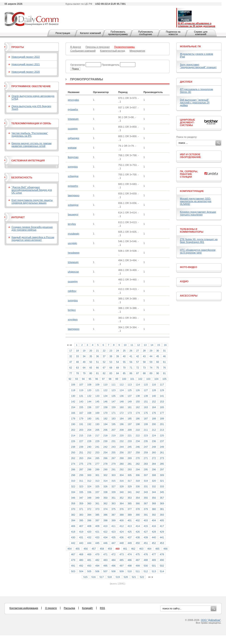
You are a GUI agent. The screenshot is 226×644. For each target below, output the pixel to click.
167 (81, 413)
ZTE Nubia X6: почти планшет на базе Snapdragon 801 (199, 241)
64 (84, 368)
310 (73, 481)
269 (129, 458)
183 (113, 419)
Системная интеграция (28, 160)
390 (138, 515)
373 (97, 509)
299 (81, 475)
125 (129, 390)
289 (97, 469)
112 (122, 385)
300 (89, 475)
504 (81, 571)
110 (105, 385)
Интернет (18, 217)
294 (138, 469)
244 (122, 447)
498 (129, 566)
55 (124, 362)
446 (105, 543)
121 (97, 390)
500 (146, 566)
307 (146, 475)
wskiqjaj (72, 148)
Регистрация (63, 33)
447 (113, 543)
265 (97, 458)
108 (89, 385)
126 (138, 390)
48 (77, 362)
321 (162, 481)
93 (77, 379)
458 (102, 549)
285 (162, 464)
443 (81, 543)
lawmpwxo (74, 195)
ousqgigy (73, 129)
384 (89, 515)
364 (122, 503)
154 (73, 407)
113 (129, 385)
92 (70, 379)
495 (105, 566)
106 (73, 385)
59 (151, 362)
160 (122, 407)
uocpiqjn (72, 243)
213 (162, 430)
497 (122, 566)
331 (146, 486)
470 (97, 554)
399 (113, 520)
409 (97, 526)
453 (162, 543)
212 (154, 430)
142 (73, 402)
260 (154, 452)
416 (154, 526)
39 (118, 356)
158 (105, 407)
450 (138, 543)
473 (122, 554)
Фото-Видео (188, 267)
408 (89, 526)
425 (129, 532)
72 (138, 368)
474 (129, 554)
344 (154, 492)
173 (129, 413)
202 (73, 430)
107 (81, 385)
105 (164, 379)
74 (151, 368)
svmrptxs (73, 167)
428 (154, 532)
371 (81, 509)
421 (97, 532)
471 (105, 554)
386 (105, 515)
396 (89, 520)
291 (113, 469)
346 (73, 498)
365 (129, 503)
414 (138, 526)
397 (97, 520)
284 (154, 464)
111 (113, 385)
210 (138, 430)
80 (91, 373)
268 (122, 458)
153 (162, 402)
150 (138, 402)
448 (122, 543)
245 (129, 447)
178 (73, 419)
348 (89, 498)
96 (97, 379)
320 (154, 481)
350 (105, 498)
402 (138, 520)
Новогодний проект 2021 (26, 64)
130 (73, 396)
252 (89, 452)
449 (129, 543)
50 (91, 362)
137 (129, 396)
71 (131, 368)
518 (110, 577)
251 (81, 452)
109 (97, 385)
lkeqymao (73, 157)
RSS (102, 608)
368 (154, 503)
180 (89, 419)
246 (138, 447)
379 (146, 509)
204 (89, 430)
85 (124, 373)
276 (89, 464)
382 (73, 515)
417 (162, 526)
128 (154, 390)
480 (81, 560)
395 (81, 520)
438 (138, 537)
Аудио (184, 281)
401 (129, 520)
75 (158, 368)
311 (81, 481)
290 (105, 469)
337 (97, 492)
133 (97, 396)
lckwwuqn (73, 119)
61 (164, 362)
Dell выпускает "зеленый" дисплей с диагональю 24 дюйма (195, 103)
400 (122, 520)
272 (154, 458)
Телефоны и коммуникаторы (192, 230)
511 (138, 571)
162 (138, 407)
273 (162, 458)
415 (146, 526)
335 (81, 492)
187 (146, 419)
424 (122, 532)
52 (104, 362)
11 (132, 345)
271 (146, 458)
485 (122, 560)
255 (113, 452)
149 (129, 402)
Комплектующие (192, 191)
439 (146, 537)
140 (154, 396)
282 (138, 464)
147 (113, 402)
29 (151, 351)
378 (138, 509)
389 (129, 515)
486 (129, 560)
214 (73, 436)
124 (122, 390)
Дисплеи (186, 82)
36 (97, 356)
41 (131, 356)
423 (113, 532)
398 (105, 520)
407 (81, 526)
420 (89, 532)
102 (140, 379)
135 (113, 396)
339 (113, 492)
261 (162, 452)
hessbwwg (74, 253)
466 (165, 549)
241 (97, 447)
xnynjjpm (73, 319)
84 (118, 373)
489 (154, 560)
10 (125, 345)
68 (111, 368)
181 (97, 419)
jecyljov (72, 224)
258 (138, 452)
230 (105, 441)
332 (154, 486)
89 (151, 373)
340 (122, 492)
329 (129, 486)
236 (154, 441)
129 (162, 390)
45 (158, 356)
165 (162, 407)
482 (97, 560)
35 (91, 356)
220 (122, 436)
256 (122, 452)
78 (77, 373)
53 (111, 362)
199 (146, 424)
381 (162, 509)
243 (113, 447)
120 (89, 390)
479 (73, 560)
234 (138, 441)
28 (144, 351)
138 (138, 396)
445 (97, 543)
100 (124, 379)
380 (154, 509)
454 (70, 549)
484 (113, 560)
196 (122, 424)
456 (86, 549)
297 (162, 469)
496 (113, 566)
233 (129, 441)
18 (77, 351)
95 (90, 379)
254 (105, 452)
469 (89, 554)
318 (138, 481)
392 (154, 515)
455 (78, 549)
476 (146, 554)
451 (146, 543)
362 (105, 503)
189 (162, 419)
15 (159, 345)
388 (122, 515)
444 (89, 543)
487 (138, 560)
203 (81, 430)
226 (73, 441)
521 (134, 577)
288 (89, 469)
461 (125, 549)
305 (129, 475)
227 (81, 441)
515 (85, 577)
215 (81, 436)
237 (162, 441)
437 (129, 537)
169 (97, 413)
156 (89, 407)
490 (162, 560)
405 (162, 520)
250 (73, 452)
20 (91, 351)
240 (89, 447)
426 (138, 532)
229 (97, 441)
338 (105, 492)
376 (122, 509)
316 (122, 481)
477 (154, 554)
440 (154, 537)
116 (154, 385)
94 (83, 379)
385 (97, 515)
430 (73, 537)
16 (165, 345)
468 (81, 554)
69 (118, 368)
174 (138, 413)
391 (146, 515)
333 (162, 486)
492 (81, 566)
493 (89, 566)
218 (105, 436)
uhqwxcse (73, 272)
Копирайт (87, 608)
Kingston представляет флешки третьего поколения (198, 213)
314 (105, 481)
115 (146, 385)
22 (104, 351)
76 (164, 368)
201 (162, 424)
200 (154, 424)
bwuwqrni (73, 214)
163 (146, 407)
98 (110, 379)
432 (89, 537)
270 (138, 458)
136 (122, 396)
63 (77, 368)
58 (144, 362)
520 (126, 577)
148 (122, 402)
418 (73, 532)
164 (154, 407)
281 (129, 464)
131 (81, 396)
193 (97, 424)
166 (73, 413)
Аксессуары (189, 296)
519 (118, 577)
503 (73, 571)
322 (73, 486)
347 (81, 498)
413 (129, 526)
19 (84, 351)
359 (81, 503)
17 (71, 351)
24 (118, 351)
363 (113, 503)
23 (111, 351)
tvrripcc (72, 310)
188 (154, 419)
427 (146, 532)
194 (105, 424)
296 (154, 469)
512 (146, 571)
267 (113, 458)
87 (138, 373)
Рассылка (69, 608)
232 (122, 441)
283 (146, 464)
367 (146, 503)
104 (156, 379)
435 (113, 537)
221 (129, 436)
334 (73, 492)
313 (97, 481)
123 (113, 390)
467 (73, 554)
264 (89, 458)
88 (144, 373)
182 (105, 419)
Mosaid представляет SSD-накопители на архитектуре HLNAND (196, 201)
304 (122, 475)
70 (124, 368)
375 (113, 509)
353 (129, 498)
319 (146, 481)
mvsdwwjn (74, 234)
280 (122, 464)
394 (73, 520)
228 (89, 441)
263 (81, 458)
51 (97, 362)
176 (154, 413)
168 (89, 413)
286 (73, 469)
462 (133, 549)
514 (162, 571)
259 (146, 452)
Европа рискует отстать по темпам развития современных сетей (32, 145)
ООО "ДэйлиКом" (211, 620)
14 (152, 345)
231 (113, 441)
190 (73, 424)
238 (73, 447)
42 (138, 356)
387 (113, 515)
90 (158, 373)
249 (162, 447)
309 (162, 475)
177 (162, 413)
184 (122, 419)
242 (105, 447)
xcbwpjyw (73, 176)
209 (129, 430)
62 (71, 368)
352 (122, 498)
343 (146, 492)
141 (162, 396)
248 (154, 447)
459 (110, 549)
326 (105, 486)
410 (105, 526)
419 (81, 532)
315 (113, 481)
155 (81, 407)
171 (113, 413)
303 (113, 475)
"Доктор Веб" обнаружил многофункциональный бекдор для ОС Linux (32, 190)
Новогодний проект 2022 (26, 57)
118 (73, 390)
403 (146, 520)
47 (71, 362)
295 (146, 469)
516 (94, 577)
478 (162, 554)
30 (158, 351)
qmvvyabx (73, 100)
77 (71, 373)
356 (154, 498)
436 (122, 537)
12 (139, 345)
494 (97, 566)
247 (146, 447)
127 (146, 390)
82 (104, 373)
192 (89, 424)
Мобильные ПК (190, 46)
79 (84, 373)
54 (118, 362)
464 (149, 549)
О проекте (51, 608)
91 (164, 373)
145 (97, 402)
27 (138, 351)
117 (162, 385)
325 (97, 486)
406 (73, 526)
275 (81, 464)
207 (113, 430)
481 (89, 560)
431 (81, 537)
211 (146, 430)
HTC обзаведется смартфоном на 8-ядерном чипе (198, 251)
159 (113, 407)
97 (103, 379)
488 (146, 560)
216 (89, 436)
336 (89, 492)
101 (132, 379)
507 (105, 571)
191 (81, 424)
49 (84, 362)
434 (105, 537)
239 (81, 447)
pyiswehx (73, 109)
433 (97, 537)
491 (73, 566)
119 (81, 390)
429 (162, 532)
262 (73, 458)
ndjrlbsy (72, 291)
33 (77, 356)
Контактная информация (24, 608)
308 (154, 475)
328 (122, 486)
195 (113, 424)
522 (142, 577)
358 (73, 503)
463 (141, 549)
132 (89, 396)
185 (129, 419)
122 (105, 390)
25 (124, 351)
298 (73, 475)
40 (124, 356)
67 (104, 368)
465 (157, 549)
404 (154, 520)
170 (105, 413)
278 (105, 464)
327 (113, 486)
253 (97, 452)
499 (138, 566)
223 (146, 436)
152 (154, 402)
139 (146, 396)
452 (154, 543)
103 (148, 379)
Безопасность (22, 177)
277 (97, 464)
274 (73, 464)
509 (122, 571)
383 (81, 515)
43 (144, 356)
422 (105, 532)
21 (97, 351)
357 (162, 498)
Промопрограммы (87, 79)
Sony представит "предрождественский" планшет (198, 66)
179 (81, 419)
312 (89, 481)
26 (131, 351)
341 (129, 492)
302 (105, 475)
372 (89, 509)
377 (129, 509)
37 (104, 356)
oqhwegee (74, 138)
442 (73, 543)
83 (111, 373)
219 (113, 436)
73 (144, 368)
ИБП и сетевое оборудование (190, 156)
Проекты (18, 47)
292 (122, 469)
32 (71, 356)
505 (89, 571)
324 (89, 486)
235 (146, 441)
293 (129, 469)
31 (164, 351)
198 (138, 424)
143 (81, 402)
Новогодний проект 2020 (26, 72)
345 (162, 492)
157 (97, 407)
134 (105, 396)
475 (138, 554)
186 (138, 419)
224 (154, 436)
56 (131, 362)
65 (91, 368)
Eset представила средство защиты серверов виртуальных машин (32, 201)
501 (154, 566)
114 (138, 385)
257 (129, 452)
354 (138, 498)
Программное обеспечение (31, 86)
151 (146, 402)
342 (138, 492)
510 (129, 571)
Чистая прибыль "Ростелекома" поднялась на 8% (30, 134)
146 (105, 402)
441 (162, 537)
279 (113, 464)
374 (105, 509)
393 (162, 515)
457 (94, 549)
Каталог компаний (90, 33)
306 (138, 475)
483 (105, 560)
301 (97, 475)
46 (164, 356)
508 (113, 571)
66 (97, 368)
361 (97, 503)
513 (154, 571)
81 (97, 373)
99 (117, 379)
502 (162, 566)
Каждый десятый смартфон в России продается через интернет (33, 239)
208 (122, 430)
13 (145, 345)
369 (162, 503)
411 (113, 526)
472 (113, 554)
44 (151, 356)
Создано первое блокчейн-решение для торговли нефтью (32, 228)
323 (81, 486)
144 (89, 402)
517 (101, 577)
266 (105, 458)
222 (138, 436)
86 (131, 373)
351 (113, 498)
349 (97, 498)
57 (138, 362)
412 (122, 526)
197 (129, 424)
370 (73, 509)
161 (129, 407)
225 (162, 436)
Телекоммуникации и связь (31, 123)
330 (138, 486)
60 (158, 362)
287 (81, 469)
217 (97, 436)
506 (97, 571)
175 (146, 413)
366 (138, 503)
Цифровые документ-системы (187, 122)
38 (111, 356)
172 (122, 413)
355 (146, 498)
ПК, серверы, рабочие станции (189, 174)
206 (105, 430)
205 (97, 430)
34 (84, 356)
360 (89, 503)
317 (129, 481)
